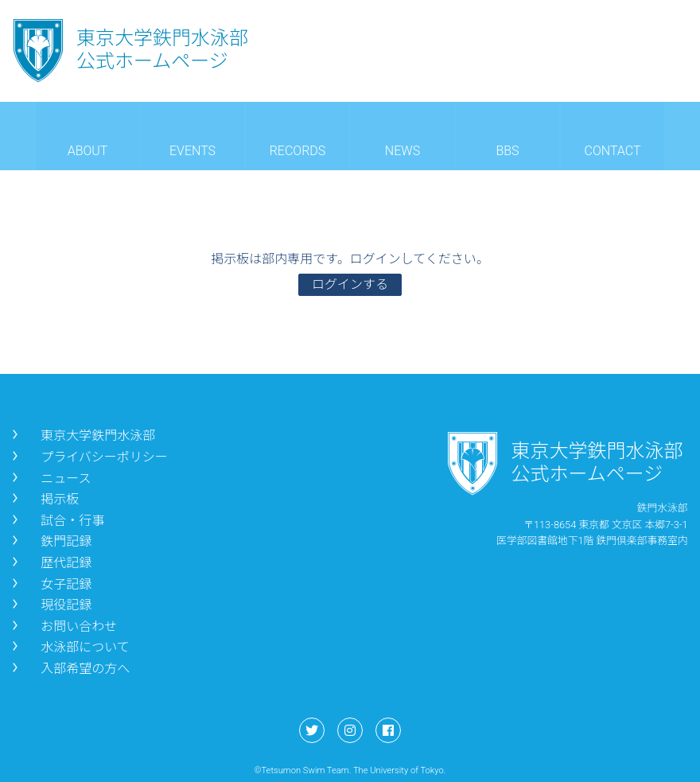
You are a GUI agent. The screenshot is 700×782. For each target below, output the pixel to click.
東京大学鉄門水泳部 (82, 436)
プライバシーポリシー (88, 457)
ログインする (350, 284)
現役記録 (50, 605)
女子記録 (50, 584)
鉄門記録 (50, 541)
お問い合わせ (63, 626)
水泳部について (69, 647)
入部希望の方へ (69, 669)
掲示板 (44, 499)
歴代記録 (50, 563)
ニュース (50, 479)
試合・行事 (56, 521)
